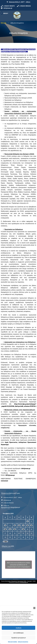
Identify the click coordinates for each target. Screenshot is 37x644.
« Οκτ (5, 542)
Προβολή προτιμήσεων (19, 638)
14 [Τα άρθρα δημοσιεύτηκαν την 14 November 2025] (23, 529)
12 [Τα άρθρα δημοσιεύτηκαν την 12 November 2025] (15, 529)
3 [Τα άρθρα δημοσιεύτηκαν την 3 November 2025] (5, 525)
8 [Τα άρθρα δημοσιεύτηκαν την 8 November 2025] (28, 525)
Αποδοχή (18, 628)
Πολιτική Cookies (12, 642)
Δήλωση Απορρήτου (23, 642)
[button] (34, 608)
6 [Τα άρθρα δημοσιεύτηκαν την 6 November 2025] (19, 525)
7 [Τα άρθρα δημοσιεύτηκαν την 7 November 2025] (23, 525)
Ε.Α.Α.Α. (4, 23)
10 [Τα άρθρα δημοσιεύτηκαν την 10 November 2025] (5, 529)
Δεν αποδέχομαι (18, 633)
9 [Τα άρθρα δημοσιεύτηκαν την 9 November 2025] (31, 525)
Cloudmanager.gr (24, 582)
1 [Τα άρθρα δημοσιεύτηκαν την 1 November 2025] (28, 521)
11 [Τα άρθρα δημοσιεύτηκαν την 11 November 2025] (10, 529)
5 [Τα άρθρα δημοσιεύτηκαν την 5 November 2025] (15, 525)
